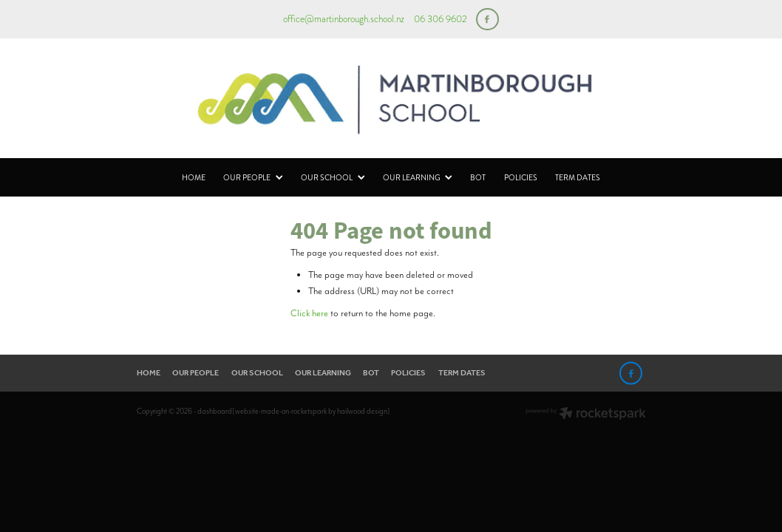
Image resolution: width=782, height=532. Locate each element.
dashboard (215, 411)
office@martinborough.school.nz (344, 19)
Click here (309, 313)
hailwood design (362, 411)
